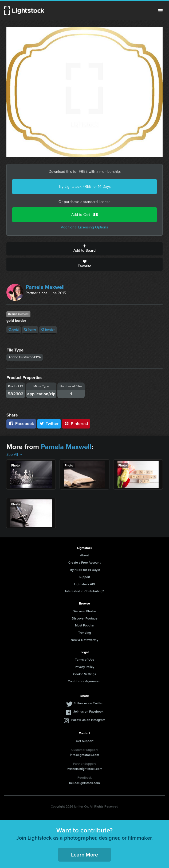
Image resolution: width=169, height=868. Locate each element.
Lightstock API (84, 584)
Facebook (21, 424)
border (48, 330)
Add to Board (84, 249)
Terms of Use (85, 660)
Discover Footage (85, 618)
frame (30, 330)
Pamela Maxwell (45, 287)
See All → (15, 455)
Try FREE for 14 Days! (85, 570)
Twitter (49, 424)
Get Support (85, 741)
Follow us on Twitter (88, 703)
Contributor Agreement (85, 681)
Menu (160, 11)
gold (14, 330)
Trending (85, 633)
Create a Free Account (84, 563)
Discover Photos (84, 611)
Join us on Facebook (88, 712)
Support (84, 577)
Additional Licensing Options (84, 227)
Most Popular (84, 625)
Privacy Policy (84, 667)
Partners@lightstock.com (84, 769)
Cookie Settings (85, 674)
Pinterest (76, 424)
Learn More (84, 855)
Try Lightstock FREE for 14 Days (85, 187)
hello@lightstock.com (84, 783)
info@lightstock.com (84, 755)
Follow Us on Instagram (88, 720)
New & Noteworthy (84, 640)
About (84, 555)
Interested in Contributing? (85, 591)
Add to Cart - (85, 215)
